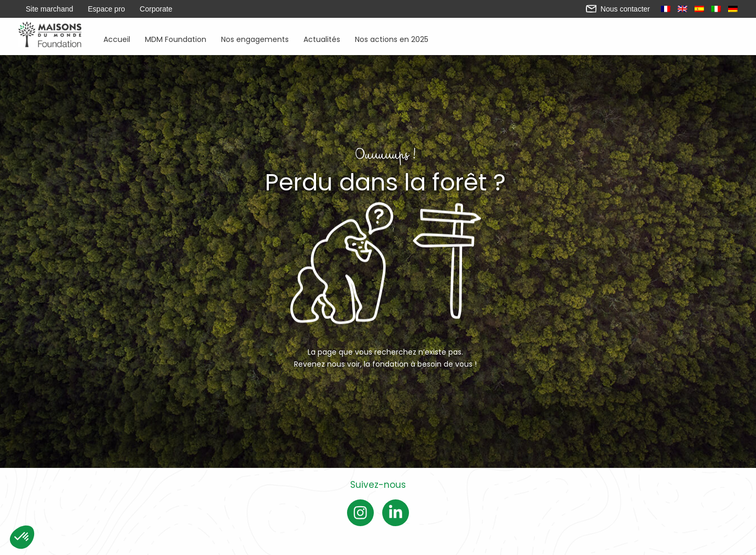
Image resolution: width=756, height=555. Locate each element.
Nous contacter (618, 9)
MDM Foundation (176, 39)
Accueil (117, 39)
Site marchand (49, 9)
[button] (22, 537)
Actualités (322, 39)
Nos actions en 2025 (392, 39)
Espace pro (106, 9)
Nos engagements (255, 39)
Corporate (156, 9)
